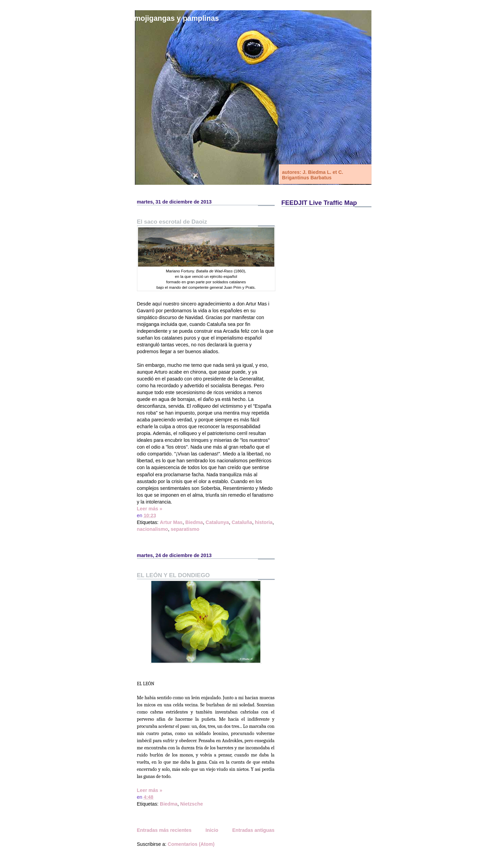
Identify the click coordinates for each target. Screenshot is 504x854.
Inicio (212, 830)
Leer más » (150, 509)
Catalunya (217, 522)
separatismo (185, 529)
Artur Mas (171, 522)
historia (264, 522)
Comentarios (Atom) (191, 844)
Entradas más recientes (164, 830)
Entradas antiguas (254, 830)
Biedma (194, 522)
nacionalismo (152, 529)
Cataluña (242, 522)
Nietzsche (192, 804)
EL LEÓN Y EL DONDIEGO (173, 575)
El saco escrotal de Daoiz (172, 222)
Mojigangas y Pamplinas (177, 18)
